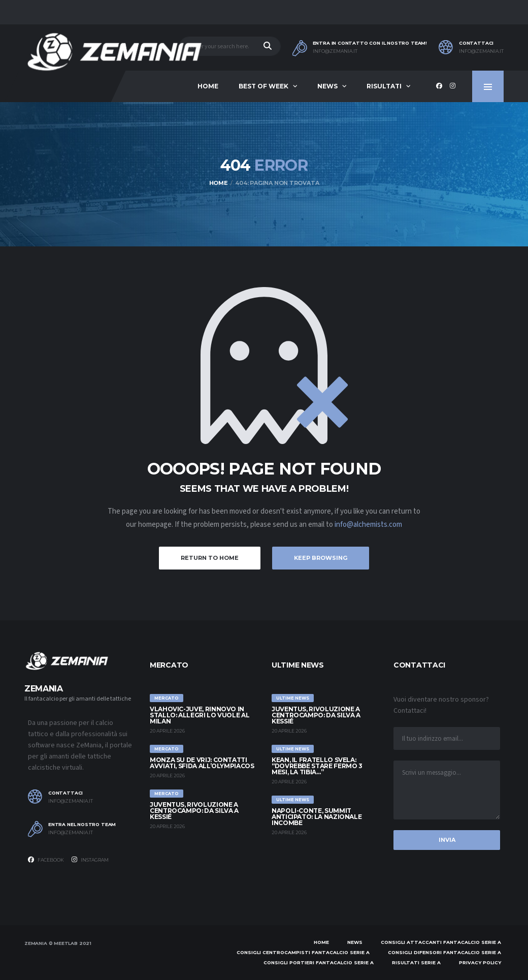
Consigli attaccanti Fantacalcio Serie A (441, 942)
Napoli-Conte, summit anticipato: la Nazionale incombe (317, 817)
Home (208, 86)
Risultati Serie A (416, 962)
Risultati (384, 86)
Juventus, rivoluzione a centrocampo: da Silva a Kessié (194, 811)
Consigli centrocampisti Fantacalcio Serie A (303, 952)
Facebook (46, 860)
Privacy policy (480, 962)
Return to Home (210, 558)
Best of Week (263, 86)
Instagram (90, 860)
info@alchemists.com (368, 525)
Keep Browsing (321, 558)
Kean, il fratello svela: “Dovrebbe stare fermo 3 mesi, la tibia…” (317, 766)
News (327, 86)
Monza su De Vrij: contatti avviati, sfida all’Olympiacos (202, 763)
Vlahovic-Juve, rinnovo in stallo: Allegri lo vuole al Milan (200, 715)
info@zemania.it (335, 51)
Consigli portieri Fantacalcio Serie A (319, 962)
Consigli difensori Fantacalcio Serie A (444, 952)
